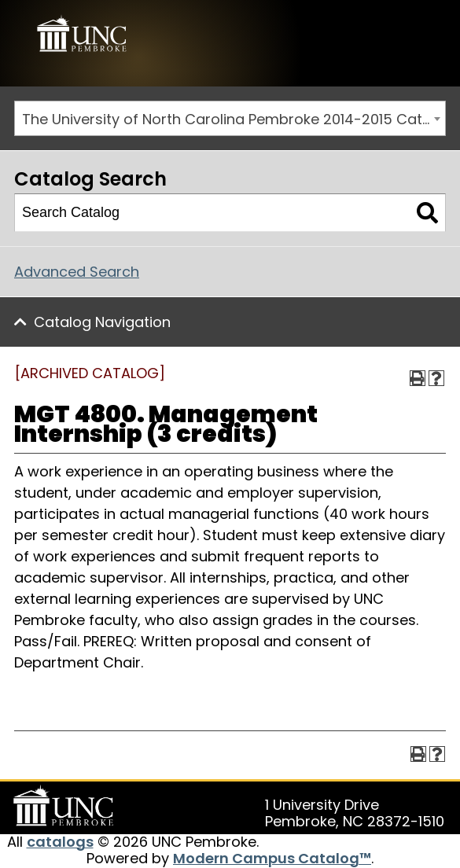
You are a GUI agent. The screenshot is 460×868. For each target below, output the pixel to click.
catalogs (60, 842)
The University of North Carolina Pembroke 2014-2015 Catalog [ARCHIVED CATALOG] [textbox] (234, 119)
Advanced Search (77, 272)
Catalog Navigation (102, 322)
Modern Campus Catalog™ (272, 858)
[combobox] (230, 118)
